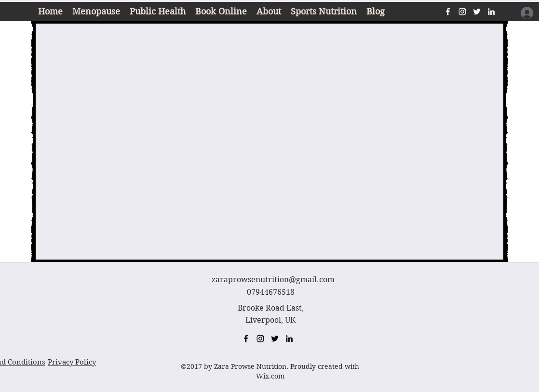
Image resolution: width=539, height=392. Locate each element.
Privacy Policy (72, 362)
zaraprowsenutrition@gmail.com (273, 280)
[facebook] (448, 12)
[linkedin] (491, 12)
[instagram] (462, 12)
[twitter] (477, 12)
